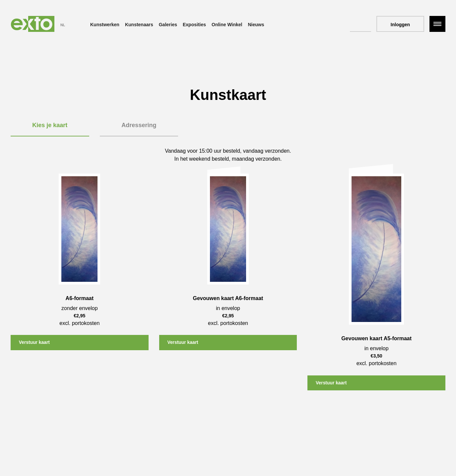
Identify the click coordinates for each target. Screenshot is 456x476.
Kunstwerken (105, 25)
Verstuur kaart (35, 343)
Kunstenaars (139, 25)
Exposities (194, 25)
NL (63, 25)
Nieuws (256, 25)
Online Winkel (227, 25)
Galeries (168, 25)
